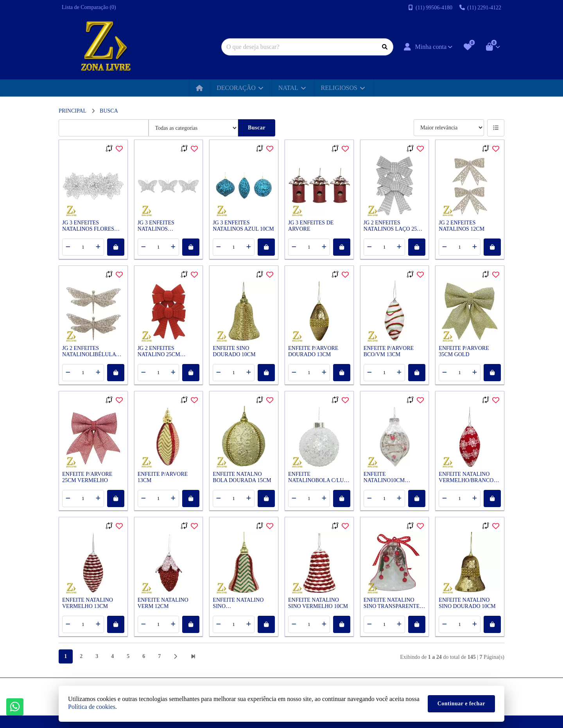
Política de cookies (92, 707)
